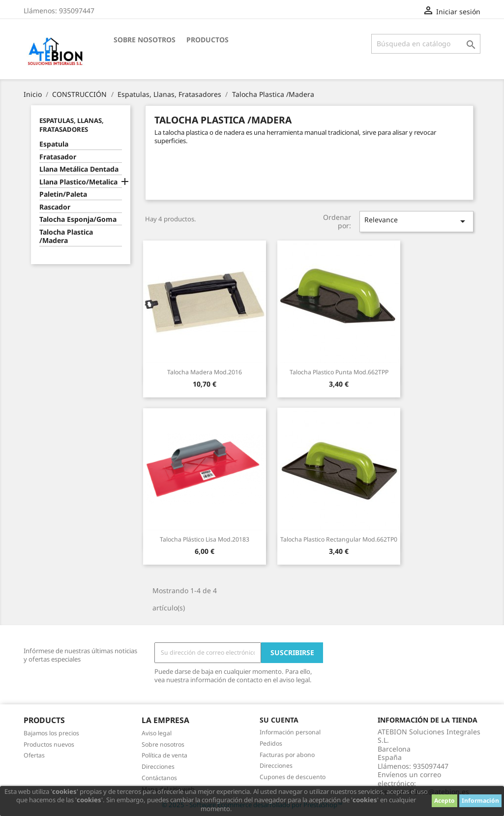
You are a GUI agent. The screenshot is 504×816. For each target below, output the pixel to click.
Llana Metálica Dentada (79, 169)
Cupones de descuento (293, 777)
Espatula (54, 144)
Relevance (416, 221)
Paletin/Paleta (63, 194)
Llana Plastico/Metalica (78, 182)
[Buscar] (426, 44)
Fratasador (58, 157)
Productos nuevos (49, 744)
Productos (208, 40)
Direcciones (158, 767)
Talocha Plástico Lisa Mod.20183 (205, 539)
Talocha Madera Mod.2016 (205, 372)
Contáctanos (159, 778)
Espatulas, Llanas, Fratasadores (72, 125)
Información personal (290, 732)
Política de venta (164, 755)
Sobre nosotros (145, 40)
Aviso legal (157, 733)
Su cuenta (279, 720)
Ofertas (34, 755)
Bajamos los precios (51, 733)
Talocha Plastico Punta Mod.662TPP (339, 372)
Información (480, 801)
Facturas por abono (287, 755)
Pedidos (271, 743)
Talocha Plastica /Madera (66, 237)
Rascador (55, 207)
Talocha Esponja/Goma (78, 219)
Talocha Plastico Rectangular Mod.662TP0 (339, 539)
